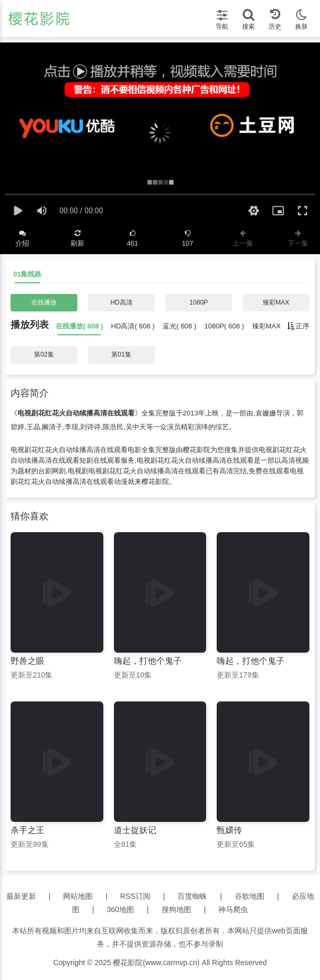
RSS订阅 (135, 896)
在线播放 (44, 302)
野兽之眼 (28, 661)
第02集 (44, 354)
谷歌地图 (250, 896)
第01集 (121, 354)
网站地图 (78, 896)
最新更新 (21, 896)
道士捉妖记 (135, 830)
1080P (199, 302)
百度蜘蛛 (192, 896)
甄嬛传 (229, 830)
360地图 (121, 909)
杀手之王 (28, 830)
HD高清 (121, 302)
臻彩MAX (276, 302)
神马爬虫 (233, 909)
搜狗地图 (176, 909)
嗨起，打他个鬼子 (148, 661)
